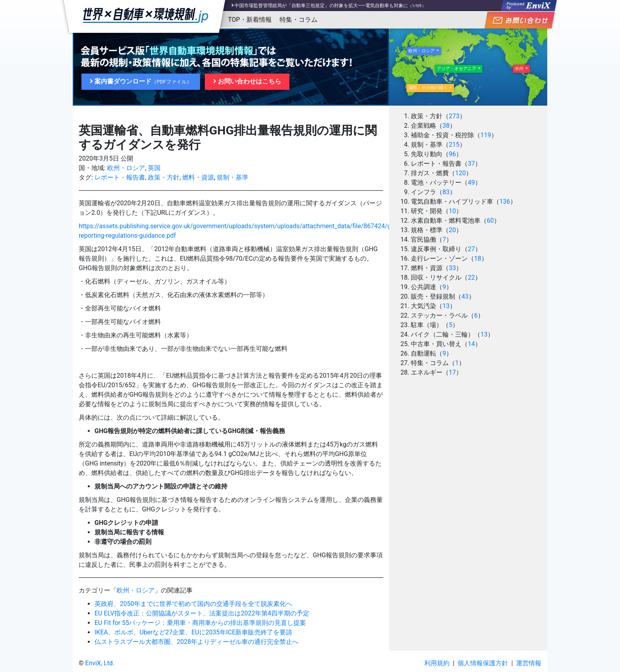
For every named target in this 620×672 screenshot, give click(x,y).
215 (454, 145)
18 (478, 258)
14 (471, 344)
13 (446, 306)
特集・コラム (299, 20)
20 (452, 230)
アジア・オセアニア (457, 69)
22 (471, 277)
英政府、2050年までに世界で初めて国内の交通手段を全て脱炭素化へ (193, 604)
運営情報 (529, 663)
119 (486, 135)
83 (446, 192)
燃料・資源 (198, 177)
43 (465, 296)
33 (452, 268)
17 (452, 372)
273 (454, 116)
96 (452, 154)
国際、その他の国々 (429, 88)
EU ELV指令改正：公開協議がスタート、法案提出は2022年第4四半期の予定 (202, 613)
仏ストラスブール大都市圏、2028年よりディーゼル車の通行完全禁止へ (197, 642)
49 (471, 183)
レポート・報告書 (120, 177)
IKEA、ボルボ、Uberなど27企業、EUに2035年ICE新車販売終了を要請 (193, 632)
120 (460, 173)
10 (452, 211)
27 (471, 249)
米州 (520, 69)
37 (471, 164)
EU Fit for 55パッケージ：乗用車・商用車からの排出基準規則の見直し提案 (200, 623)
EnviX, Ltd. (100, 663)
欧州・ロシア (126, 168)
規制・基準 (232, 177)
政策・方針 (164, 177)
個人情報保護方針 (483, 663)
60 (490, 221)
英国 (154, 168)
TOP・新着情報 (250, 20)
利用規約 (437, 663)
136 (505, 202)
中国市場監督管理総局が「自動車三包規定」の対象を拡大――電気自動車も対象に (321, 6)
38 (446, 126)
